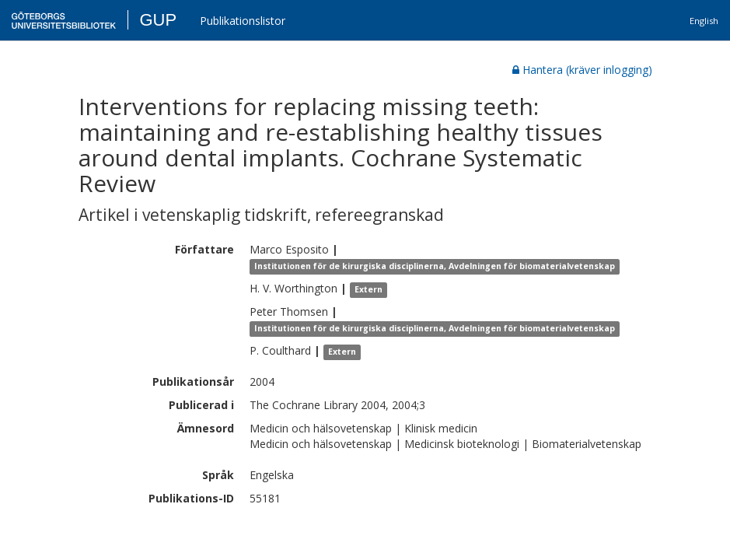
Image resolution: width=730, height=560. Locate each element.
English (704, 21)
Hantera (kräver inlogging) (582, 70)
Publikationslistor (243, 21)
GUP (158, 20)
